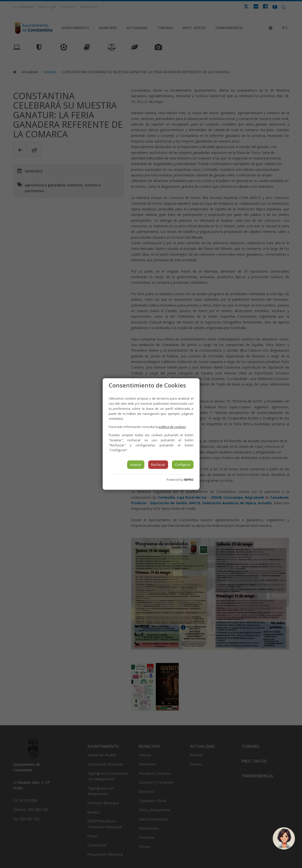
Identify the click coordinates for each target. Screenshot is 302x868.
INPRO (189, 480)
